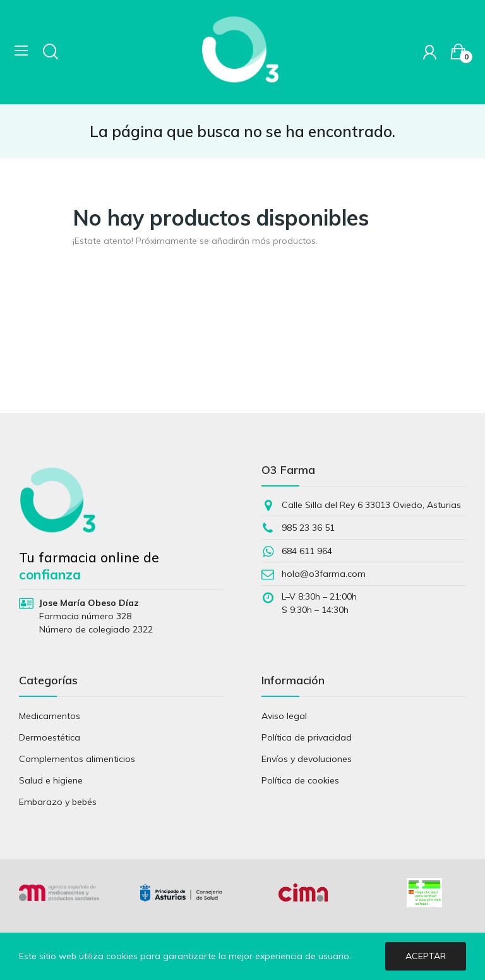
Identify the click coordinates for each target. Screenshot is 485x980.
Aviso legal (284, 716)
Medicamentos (50, 716)
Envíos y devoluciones (307, 759)
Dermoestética (50, 737)
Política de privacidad (307, 737)
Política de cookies (300, 780)
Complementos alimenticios (77, 759)
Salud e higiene (51, 780)
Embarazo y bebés (58, 802)
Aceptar (426, 956)
